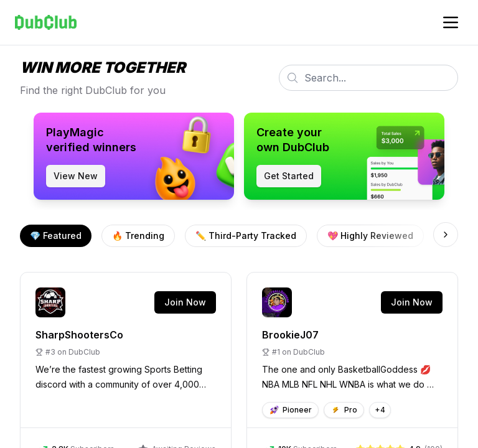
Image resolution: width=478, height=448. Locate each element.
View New (76, 176)
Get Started (289, 176)
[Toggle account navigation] (451, 22)
